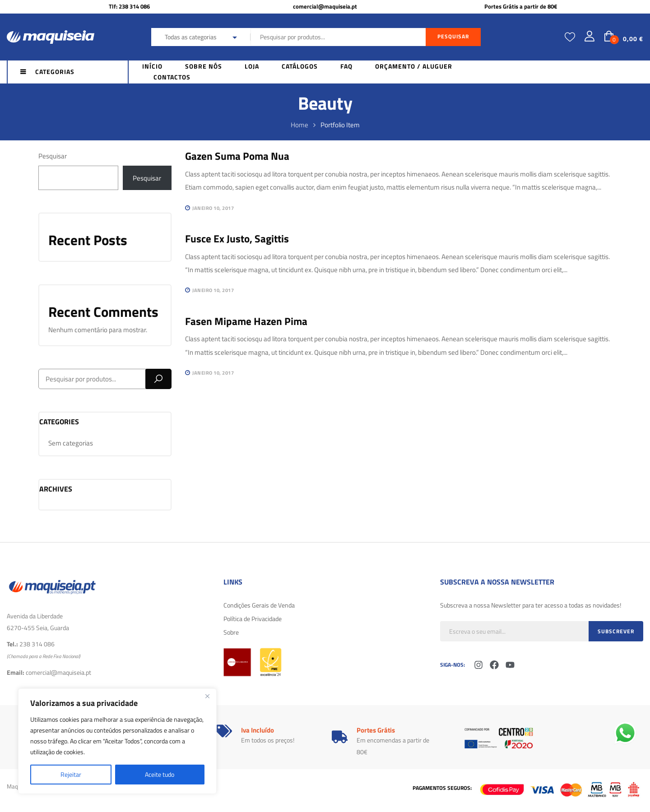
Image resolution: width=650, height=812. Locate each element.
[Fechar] (207, 696)
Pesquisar (53, 156)
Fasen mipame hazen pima (246, 321)
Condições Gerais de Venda (259, 605)
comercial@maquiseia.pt (325, 6)
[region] (117, 741)
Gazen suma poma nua (237, 156)
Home (299, 125)
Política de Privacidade (253, 619)
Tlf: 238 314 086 (129, 6)
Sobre (231, 632)
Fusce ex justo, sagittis (237, 239)
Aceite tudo (160, 774)
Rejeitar (71, 774)
